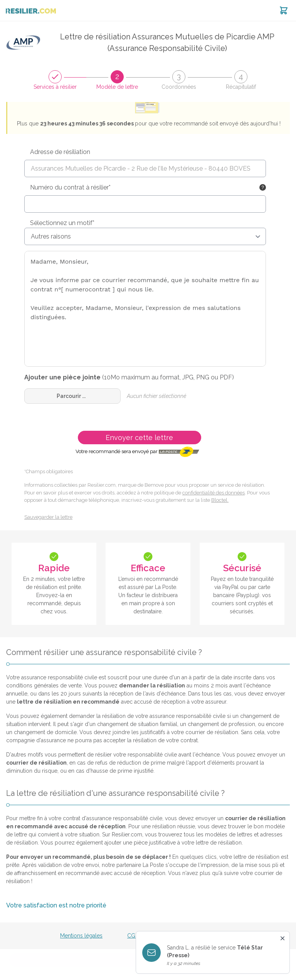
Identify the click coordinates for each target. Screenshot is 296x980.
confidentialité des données (214, 493)
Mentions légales (81, 936)
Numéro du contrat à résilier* (70, 187)
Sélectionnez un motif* (62, 223)
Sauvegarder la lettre (48, 517)
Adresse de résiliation (60, 152)
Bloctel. (220, 500)
